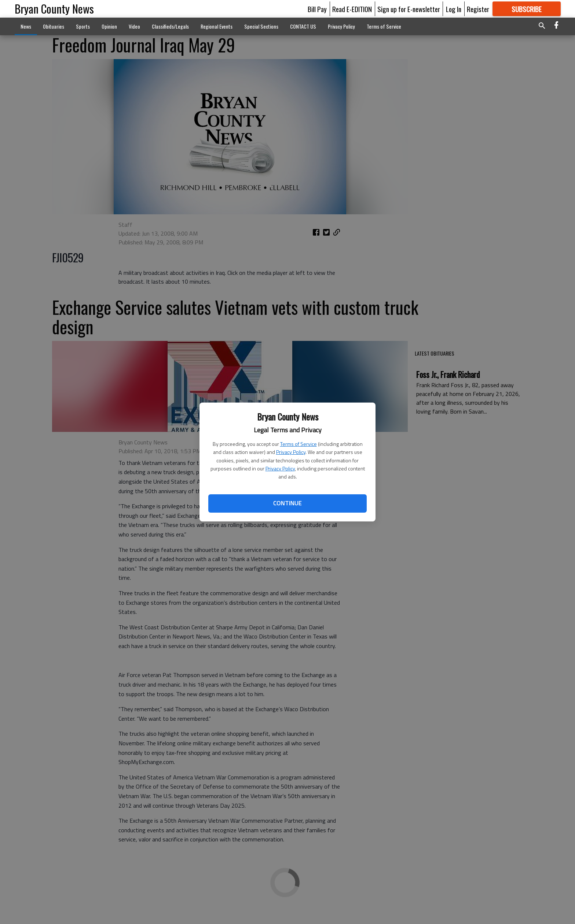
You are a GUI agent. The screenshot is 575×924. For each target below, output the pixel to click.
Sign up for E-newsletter (409, 9)
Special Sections (261, 26)
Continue (287, 503)
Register (478, 9)
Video (134, 26)
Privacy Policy (291, 452)
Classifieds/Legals (170, 26)
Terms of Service (299, 444)
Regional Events (217, 26)
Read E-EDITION (352, 9)
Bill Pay (317, 9)
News (26, 26)
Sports (83, 26)
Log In (454, 9)
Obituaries (54, 26)
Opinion (109, 26)
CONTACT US (303, 26)
